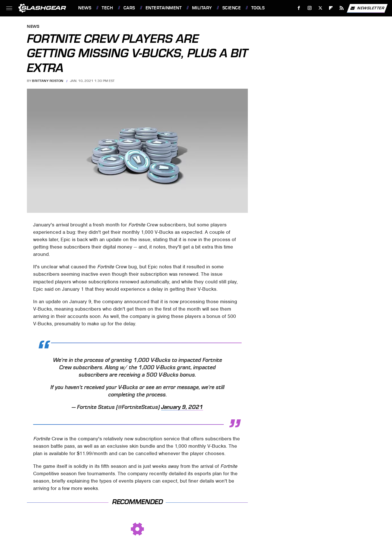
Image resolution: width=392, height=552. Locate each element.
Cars (129, 8)
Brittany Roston (48, 81)
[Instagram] (310, 8)
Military (202, 8)
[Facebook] (299, 8)
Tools (258, 8)
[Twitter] (320, 8)
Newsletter (367, 8)
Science (232, 8)
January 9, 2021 (182, 407)
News (85, 8)
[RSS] (342, 8)
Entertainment (164, 8)
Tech (107, 8)
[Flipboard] (331, 8)
